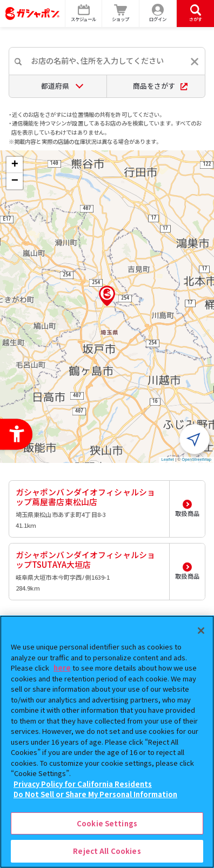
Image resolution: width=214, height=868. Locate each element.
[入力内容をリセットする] (195, 62)
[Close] (201, 631)
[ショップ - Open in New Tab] (121, 14)
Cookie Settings (107, 823)
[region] (107, 742)
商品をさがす (160, 86)
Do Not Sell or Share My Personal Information (95, 794)
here (62, 668)
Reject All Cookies (107, 851)
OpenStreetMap (196, 459)
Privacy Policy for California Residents (83, 784)
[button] (107, 296)
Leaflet (168, 459)
